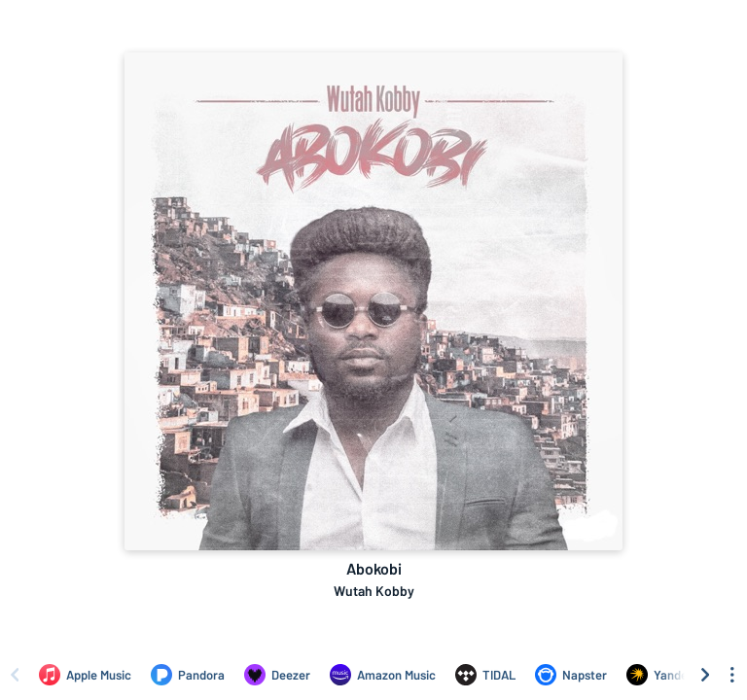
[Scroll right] (705, 675)
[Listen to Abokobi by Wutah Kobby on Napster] (571, 675)
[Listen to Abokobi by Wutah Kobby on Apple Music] (85, 675)
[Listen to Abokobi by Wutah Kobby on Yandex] (660, 675)
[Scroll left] (15, 675)
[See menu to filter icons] (732, 675)
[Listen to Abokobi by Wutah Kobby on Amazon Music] (383, 675)
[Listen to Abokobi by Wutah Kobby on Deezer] (277, 675)
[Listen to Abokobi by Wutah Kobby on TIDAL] (485, 675)
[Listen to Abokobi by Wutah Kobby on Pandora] (188, 675)
